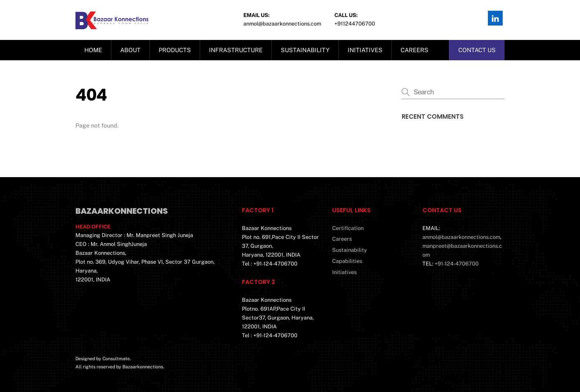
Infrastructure (236, 50)
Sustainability (305, 50)
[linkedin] (495, 18)
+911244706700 (355, 23)
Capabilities (347, 261)
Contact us (477, 50)
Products (175, 50)
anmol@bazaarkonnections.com (461, 237)
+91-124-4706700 (457, 263)
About (130, 50)
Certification (348, 228)
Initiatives (365, 50)
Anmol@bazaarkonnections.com (282, 23)
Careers (414, 50)
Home (93, 50)
